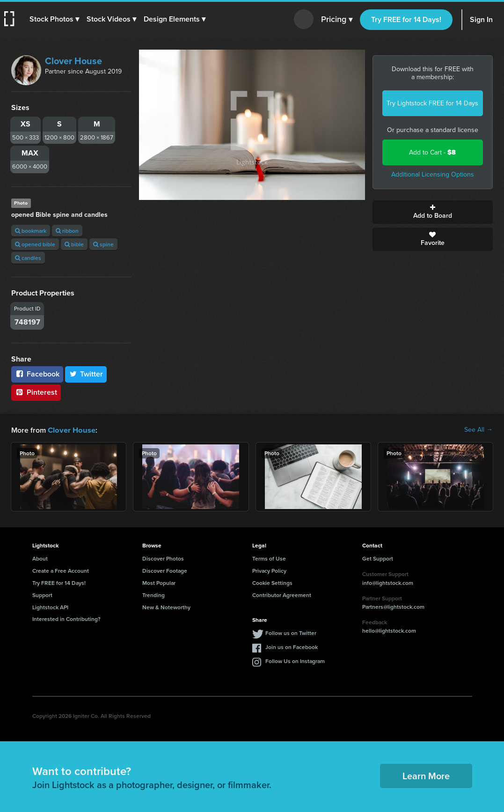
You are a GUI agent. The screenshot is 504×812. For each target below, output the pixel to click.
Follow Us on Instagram (295, 661)
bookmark (31, 231)
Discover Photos (163, 558)
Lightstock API (50, 607)
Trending (153, 594)
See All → (478, 430)
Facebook (37, 374)
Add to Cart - (432, 152)
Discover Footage (165, 570)
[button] (55, 19)
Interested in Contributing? (66, 618)
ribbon (67, 231)
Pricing (337, 20)
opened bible (35, 244)
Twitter (86, 374)
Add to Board (433, 212)
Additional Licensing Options (433, 174)
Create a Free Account (61, 570)
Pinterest (36, 392)
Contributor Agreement (282, 594)
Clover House (73, 61)
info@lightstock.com (388, 582)
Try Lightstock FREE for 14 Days (432, 103)
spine (103, 244)
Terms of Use (269, 558)
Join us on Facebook (292, 646)
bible (74, 244)
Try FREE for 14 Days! (406, 19)
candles (28, 258)
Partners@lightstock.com (393, 606)
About (40, 558)
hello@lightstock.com (389, 630)
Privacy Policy (269, 570)
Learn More (426, 775)
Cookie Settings (272, 582)
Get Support (378, 558)
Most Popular (159, 582)
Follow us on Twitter (291, 632)
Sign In (481, 19)
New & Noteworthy (166, 607)
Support (42, 594)
